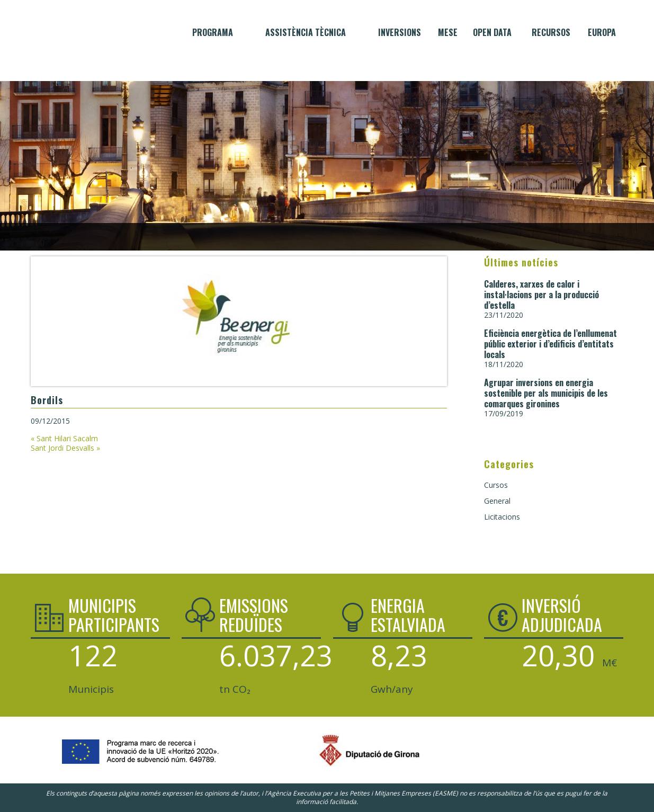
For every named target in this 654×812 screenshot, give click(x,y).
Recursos (551, 32)
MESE (448, 32)
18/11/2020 (504, 364)
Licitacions (502, 517)
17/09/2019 (504, 413)
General (497, 501)
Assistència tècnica (306, 32)
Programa (213, 32)
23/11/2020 (504, 315)
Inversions (400, 32)
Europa (602, 32)
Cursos (496, 485)
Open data (492, 32)
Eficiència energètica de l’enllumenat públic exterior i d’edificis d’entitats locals (550, 344)
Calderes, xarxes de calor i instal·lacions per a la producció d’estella (541, 295)
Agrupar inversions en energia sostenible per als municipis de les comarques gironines (546, 393)
